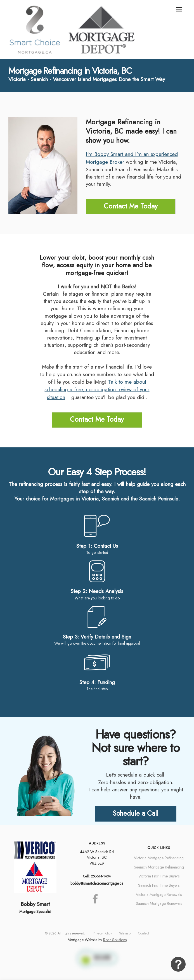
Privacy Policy (102, 933)
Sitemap (125, 933)
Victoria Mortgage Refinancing (159, 858)
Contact (144, 933)
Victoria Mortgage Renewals (159, 894)
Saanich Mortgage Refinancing (159, 867)
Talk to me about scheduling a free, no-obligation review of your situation (97, 390)
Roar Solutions (115, 940)
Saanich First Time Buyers (159, 885)
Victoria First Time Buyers (159, 876)
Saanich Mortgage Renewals (159, 903)
